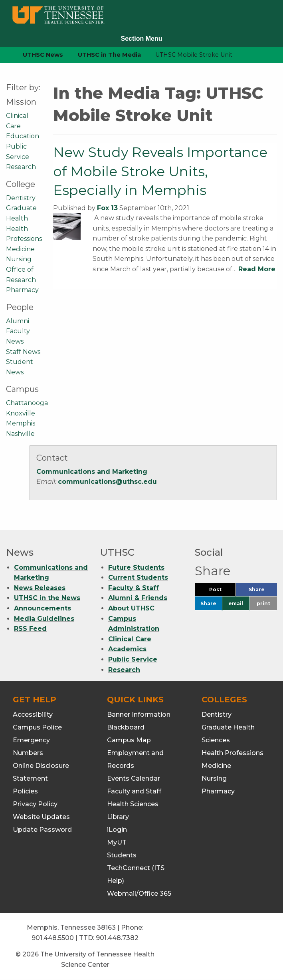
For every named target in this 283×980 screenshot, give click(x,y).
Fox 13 (107, 208)
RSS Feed (30, 629)
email (236, 603)
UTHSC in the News (47, 598)
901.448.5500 (53, 938)
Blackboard (126, 727)
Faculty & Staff (134, 588)
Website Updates (41, 817)
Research (21, 167)
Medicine (20, 249)
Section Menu (141, 39)
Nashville (20, 434)
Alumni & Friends (138, 598)
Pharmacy (22, 290)
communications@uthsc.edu (107, 482)
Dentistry (21, 198)
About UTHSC (131, 608)
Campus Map (129, 740)
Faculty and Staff (134, 791)
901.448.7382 (117, 938)
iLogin (117, 830)
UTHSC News (43, 55)
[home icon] (4, 55)
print (263, 603)
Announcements (43, 608)
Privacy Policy (35, 804)
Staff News (23, 352)
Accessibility (33, 715)
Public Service (133, 659)
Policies (25, 791)
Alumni (18, 321)
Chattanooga (27, 403)
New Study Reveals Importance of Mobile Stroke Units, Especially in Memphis (160, 171)
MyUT (117, 842)
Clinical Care (130, 639)
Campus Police (37, 727)
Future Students (136, 568)
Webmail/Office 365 (139, 894)
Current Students (138, 577)
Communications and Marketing (92, 472)
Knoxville (21, 413)
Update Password (42, 830)
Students (122, 855)
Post (223, 591)
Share (263, 591)
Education (23, 136)
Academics (127, 649)
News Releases (40, 588)
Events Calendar (134, 778)
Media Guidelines (44, 619)
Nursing (19, 259)
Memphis (21, 423)
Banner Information (139, 715)
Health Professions (233, 753)
